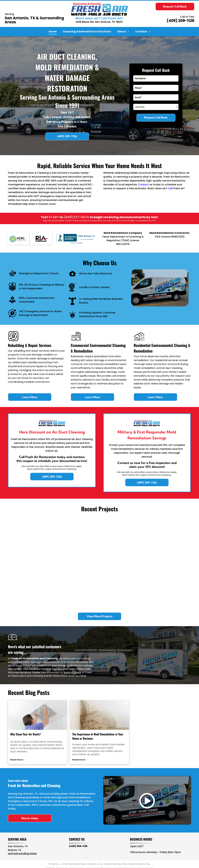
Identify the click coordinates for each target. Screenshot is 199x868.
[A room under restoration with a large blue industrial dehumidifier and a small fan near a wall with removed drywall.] (168, 585)
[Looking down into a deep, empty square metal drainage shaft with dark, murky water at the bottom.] (77, 585)
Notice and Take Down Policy (116, 864)
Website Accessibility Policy (139, 864)
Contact (143, 185)
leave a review (73, 672)
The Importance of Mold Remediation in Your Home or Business (98, 736)
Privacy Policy (54, 864)
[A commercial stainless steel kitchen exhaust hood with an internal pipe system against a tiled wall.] (122, 585)
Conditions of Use (95, 864)
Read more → (18, 760)
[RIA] (41, 239)
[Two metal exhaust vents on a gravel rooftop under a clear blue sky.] (31, 585)
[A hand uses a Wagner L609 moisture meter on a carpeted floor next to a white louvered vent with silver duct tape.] (168, 540)
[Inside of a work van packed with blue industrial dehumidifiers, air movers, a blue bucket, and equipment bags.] (31, 540)
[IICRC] (18, 239)
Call (170, 188)
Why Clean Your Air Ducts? (25, 734)
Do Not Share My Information (75, 864)
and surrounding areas (22, 853)
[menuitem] (53, 32)
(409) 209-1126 (180, 21)
